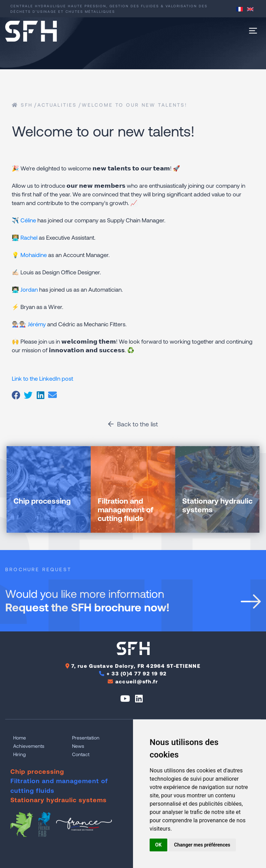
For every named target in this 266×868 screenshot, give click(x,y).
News (78, 746)
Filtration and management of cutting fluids (59, 785)
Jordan (29, 289)
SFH (22, 105)
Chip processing (37, 771)
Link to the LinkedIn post (42, 378)
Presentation (86, 738)
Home (20, 738)
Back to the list (133, 424)
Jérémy (37, 324)
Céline (28, 220)
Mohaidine (34, 255)
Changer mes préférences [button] (202, 845)
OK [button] (158, 845)
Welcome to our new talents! (135, 105)
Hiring (19, 754)
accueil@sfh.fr (137, 681)
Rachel (29, 237)
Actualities (57, 105)
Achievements (29, 746)
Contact (81, 754)
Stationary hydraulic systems (59, 800)
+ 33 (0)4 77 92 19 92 (137, 673)
